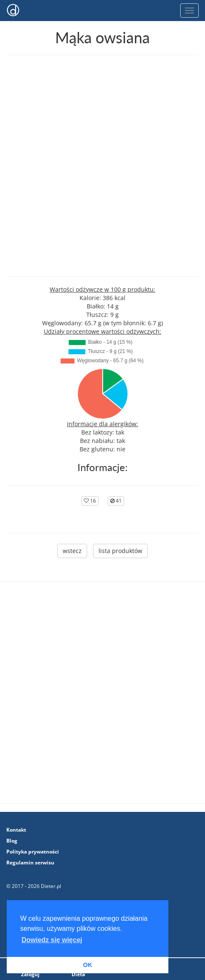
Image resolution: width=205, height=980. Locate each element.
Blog (12, 841)
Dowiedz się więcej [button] (52, 940)
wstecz (72, 551)
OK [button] (88, 965)
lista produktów (120, 551)
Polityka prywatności (33, 852)
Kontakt (16, 830)
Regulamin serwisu (30, 863)
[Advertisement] (102, 166)
